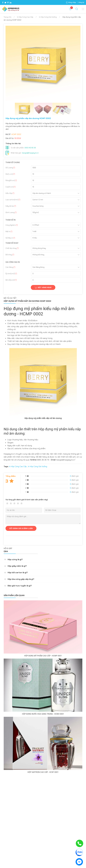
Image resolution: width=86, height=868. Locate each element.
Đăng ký (81, 2)
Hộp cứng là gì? (15, 559)
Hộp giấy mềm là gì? (17, 566)
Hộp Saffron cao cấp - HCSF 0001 (43, 772)
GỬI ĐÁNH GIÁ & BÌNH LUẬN (21, 528)
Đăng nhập (72, 2)
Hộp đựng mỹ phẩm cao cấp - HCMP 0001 (43, 656)
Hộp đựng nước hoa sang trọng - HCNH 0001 (43, 714)
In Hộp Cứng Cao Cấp (25, 17)
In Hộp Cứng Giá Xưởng (48, 17)
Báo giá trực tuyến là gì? (20, 586)
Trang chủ (7, 17)
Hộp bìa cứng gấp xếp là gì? (21, 579)
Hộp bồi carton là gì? (18, 572)
